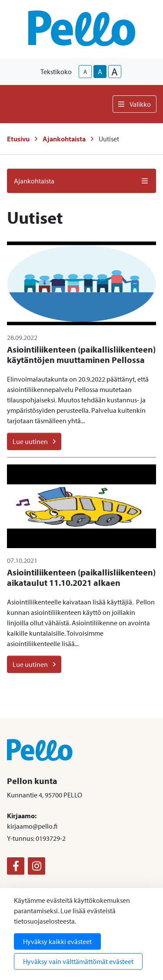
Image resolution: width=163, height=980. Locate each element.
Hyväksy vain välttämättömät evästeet (78, 961)
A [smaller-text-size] (85, 72)
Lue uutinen (34, 441)
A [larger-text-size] (115, 72)
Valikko (135, 104)
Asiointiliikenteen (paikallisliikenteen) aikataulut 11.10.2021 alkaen (81, 577)
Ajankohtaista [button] (81, 181)
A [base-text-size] (100, 72)
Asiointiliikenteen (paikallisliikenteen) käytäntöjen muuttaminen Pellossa (81, 354)
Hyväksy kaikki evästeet (57, 941)
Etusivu (18, 139)
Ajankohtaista (64, 139)
